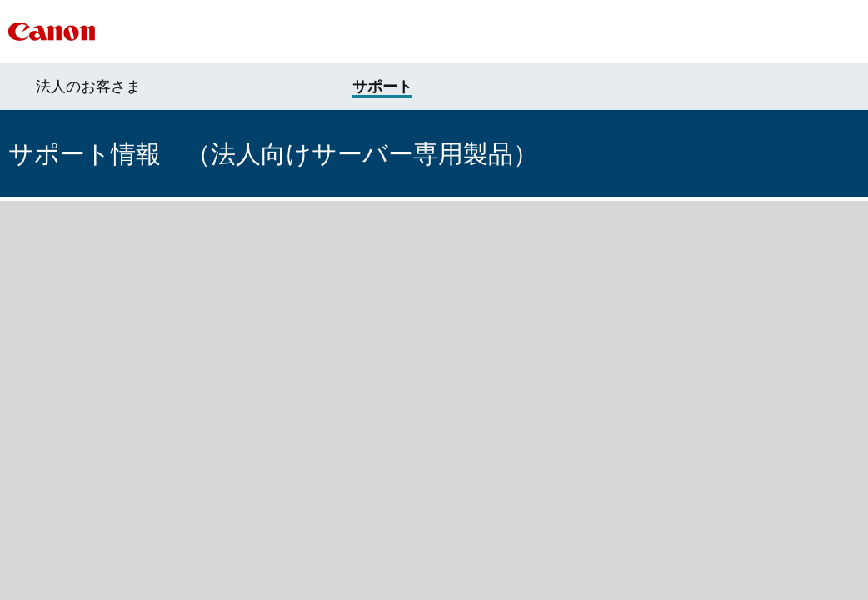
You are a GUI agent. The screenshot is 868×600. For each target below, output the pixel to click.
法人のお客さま (88, 87)
